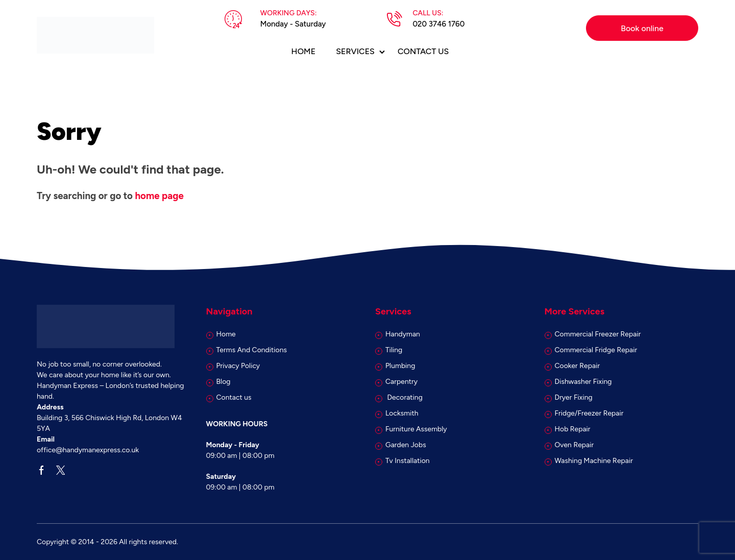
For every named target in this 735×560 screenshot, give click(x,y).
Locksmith (402, 413)
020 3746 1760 (438, 24)
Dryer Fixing (574, 397)
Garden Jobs (406, 445)
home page (159, 196)
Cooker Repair (578, 366)
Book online (642, 28)
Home (304, 51)
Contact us (423, 51)
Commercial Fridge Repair (596, 350)
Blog (224, 382)
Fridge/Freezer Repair (589, 413)
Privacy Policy (238, 366)
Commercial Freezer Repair (598, 334)
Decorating (404, 397)
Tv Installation (408, 461)
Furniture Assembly (416, 429)
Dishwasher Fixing (583, 382)
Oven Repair (574, 445)
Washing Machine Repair (594, 461)
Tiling (394, 350)
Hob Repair (573, 429)
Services (355, 51)
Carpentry (401, 382)
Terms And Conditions (252, 350)
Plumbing (400, 366)
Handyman (403, 334)
